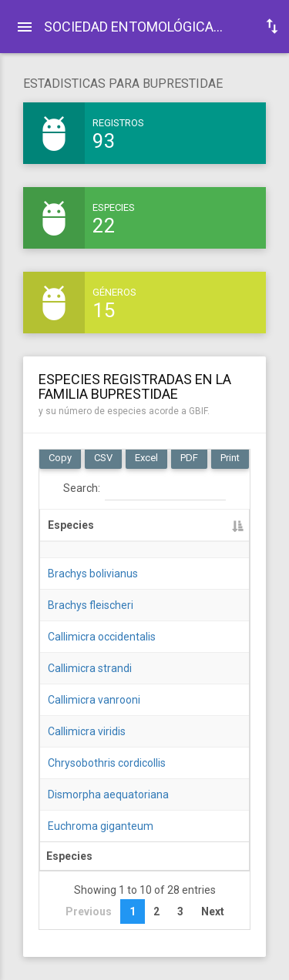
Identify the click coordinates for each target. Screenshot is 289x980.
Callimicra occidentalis (102, 637)
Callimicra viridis (87, 731)
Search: (144, 489)
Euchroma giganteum (101, 826)
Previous (89, 911)
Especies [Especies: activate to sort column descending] (71, 525)
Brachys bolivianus (93, 574)
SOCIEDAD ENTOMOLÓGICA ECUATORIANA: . (140, 27)
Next (213, 911)
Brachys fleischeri (91, 605)
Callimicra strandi (90, 668)
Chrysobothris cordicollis (107, 763)
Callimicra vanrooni (94, 700)
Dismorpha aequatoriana (108, 794)
